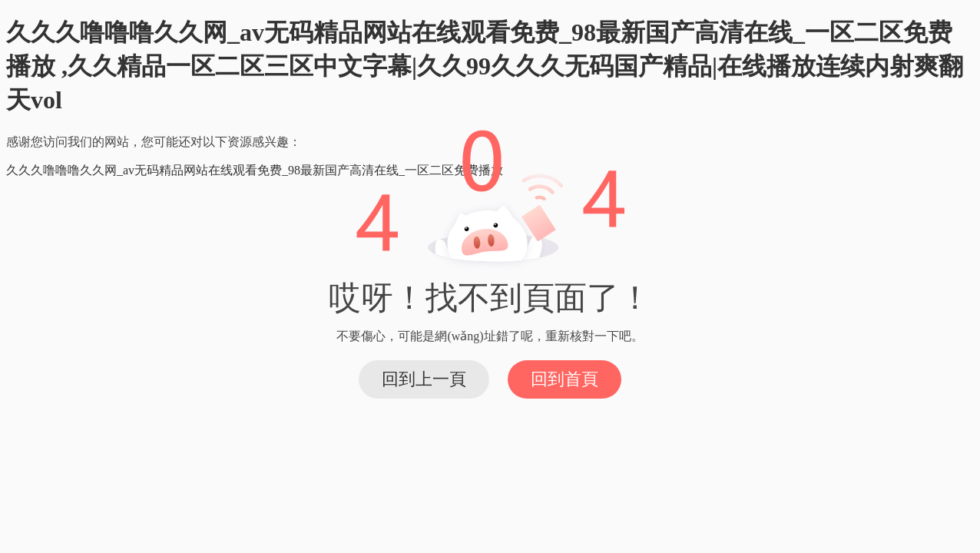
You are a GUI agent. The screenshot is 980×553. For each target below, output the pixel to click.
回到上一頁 (424, 379)
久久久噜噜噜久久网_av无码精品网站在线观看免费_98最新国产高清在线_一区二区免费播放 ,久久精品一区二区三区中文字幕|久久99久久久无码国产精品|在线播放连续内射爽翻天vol (485, 66)
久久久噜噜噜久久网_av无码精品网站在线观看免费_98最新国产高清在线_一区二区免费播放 (255, 170)
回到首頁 (564, 379)
